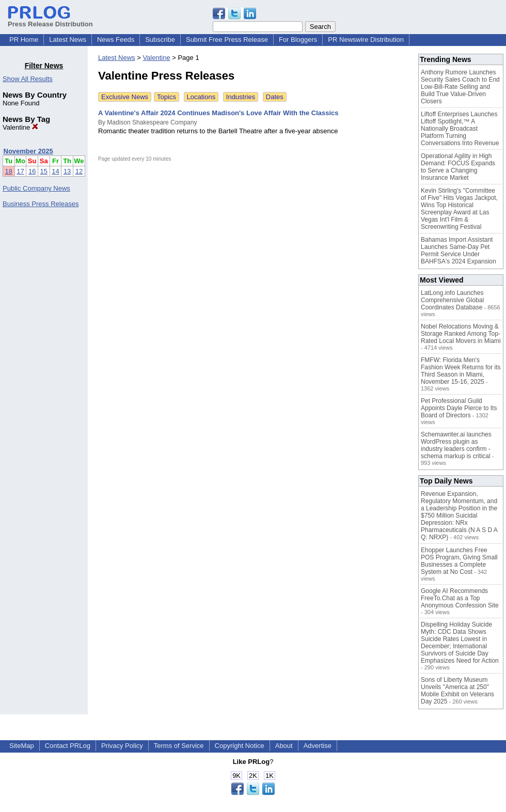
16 (32, 171)
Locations (201, 97)
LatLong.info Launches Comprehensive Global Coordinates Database (452, 300)
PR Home (24, 40)
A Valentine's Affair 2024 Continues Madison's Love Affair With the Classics (218, 113)
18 (9, 171)
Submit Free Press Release (227, 40)
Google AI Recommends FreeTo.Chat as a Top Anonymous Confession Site (460, 598)
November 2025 (28, 151)
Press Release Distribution (50, 20)
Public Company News (36, 188)
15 (44, 171)
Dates (275, 97)
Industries (241, 97)
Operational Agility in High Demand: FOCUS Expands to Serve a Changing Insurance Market (458, 167)
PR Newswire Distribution (366, 40)
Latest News (68, 40)
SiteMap (22, 746)
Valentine (20, 127)
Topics (167, 97)
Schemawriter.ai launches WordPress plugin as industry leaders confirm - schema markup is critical (456, 445)
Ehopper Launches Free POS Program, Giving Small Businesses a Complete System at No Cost (459, 561)
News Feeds (116, 40)
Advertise (318, 746)
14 (55, 171)
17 (20, 171)
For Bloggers (298, 40)
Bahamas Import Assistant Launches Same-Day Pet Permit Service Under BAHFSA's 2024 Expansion (458, 251)
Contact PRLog (68, 746)
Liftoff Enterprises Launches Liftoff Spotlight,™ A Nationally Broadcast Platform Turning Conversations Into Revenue (460, 129)
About (284, 746)
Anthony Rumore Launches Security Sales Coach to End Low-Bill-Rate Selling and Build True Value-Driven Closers (460, 87)
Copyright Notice (240, 746)
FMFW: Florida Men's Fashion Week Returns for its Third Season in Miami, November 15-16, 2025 (461, 371)
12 (79, 171)
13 (67, 171)
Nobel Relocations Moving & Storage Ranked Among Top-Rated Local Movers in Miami (461, 334)
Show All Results (28, 79)
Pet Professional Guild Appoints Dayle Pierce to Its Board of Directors (459, 408)
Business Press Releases (41, 204)
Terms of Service (179, 746)
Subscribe (160, 40)
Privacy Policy (122, 746)
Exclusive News (125, 97)
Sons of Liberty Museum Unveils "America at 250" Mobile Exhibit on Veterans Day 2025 (457, 691)
